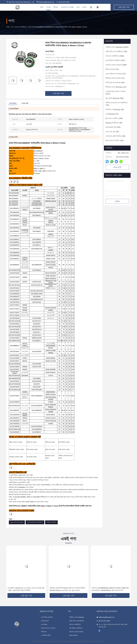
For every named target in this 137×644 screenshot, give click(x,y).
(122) (116, 87)
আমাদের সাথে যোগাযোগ (48, 628)
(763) (117, 104)
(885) (115, 98)
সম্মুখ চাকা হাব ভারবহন (17, 522)
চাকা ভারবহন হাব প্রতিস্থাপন (35, 522)
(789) (116, 52)
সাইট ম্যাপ (44, 632)
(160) (114, 118)
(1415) (116, 93)
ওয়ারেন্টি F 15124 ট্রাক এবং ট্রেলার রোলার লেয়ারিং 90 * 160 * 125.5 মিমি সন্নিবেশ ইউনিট (26, 589)
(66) (114, 123)
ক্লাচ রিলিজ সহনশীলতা (76, 628)
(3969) (116, 65)
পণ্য (48, 7)
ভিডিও (56, 7)
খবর (78, 7)
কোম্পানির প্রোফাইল (47, 617)
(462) (115, 83)
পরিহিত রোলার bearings (77, 617)
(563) (113, 127)
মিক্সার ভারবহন (73, 635)
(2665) (115, 56)
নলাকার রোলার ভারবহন (76, 632)
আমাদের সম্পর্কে (67, 7)
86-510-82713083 (63, 2)
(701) (112, 114)
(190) (116, 136)
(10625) (117, 47)
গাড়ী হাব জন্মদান (51, 522)
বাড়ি (42, 7)
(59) (112, 132)
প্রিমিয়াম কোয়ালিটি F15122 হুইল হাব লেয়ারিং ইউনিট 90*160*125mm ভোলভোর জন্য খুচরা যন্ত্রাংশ (67, 589)
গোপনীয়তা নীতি (46, 635)
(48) (115, 110)
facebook (99, 631)
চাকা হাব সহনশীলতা (20, 27)
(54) (112, 69)
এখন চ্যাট (117, 167)
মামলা (85, 7)
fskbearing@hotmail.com (45, 2)
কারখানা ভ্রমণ (45, 621)
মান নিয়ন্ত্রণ (44, 624)
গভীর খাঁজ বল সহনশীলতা (77, 621)
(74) (115, 78)
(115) (116, 74)
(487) (115, 60)
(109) (115, 141)
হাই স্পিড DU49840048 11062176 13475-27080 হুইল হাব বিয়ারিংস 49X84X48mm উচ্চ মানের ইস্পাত (110, 589)
